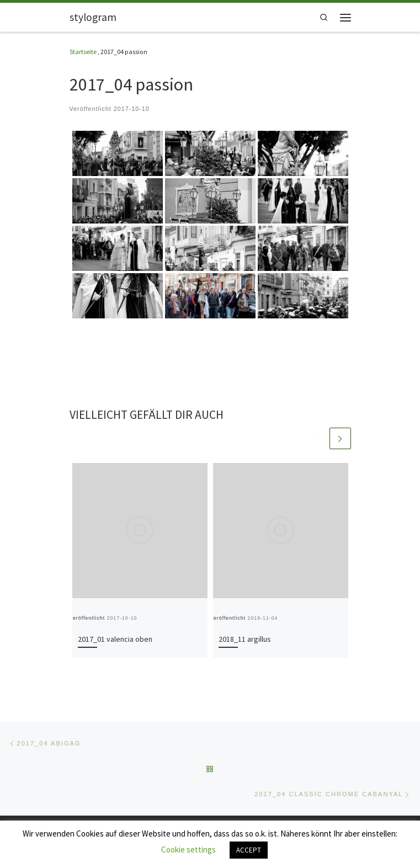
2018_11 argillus (245, 639)
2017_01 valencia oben (115, 639)
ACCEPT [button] (249, 850)
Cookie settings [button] (188, 850)
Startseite (83, 52)
